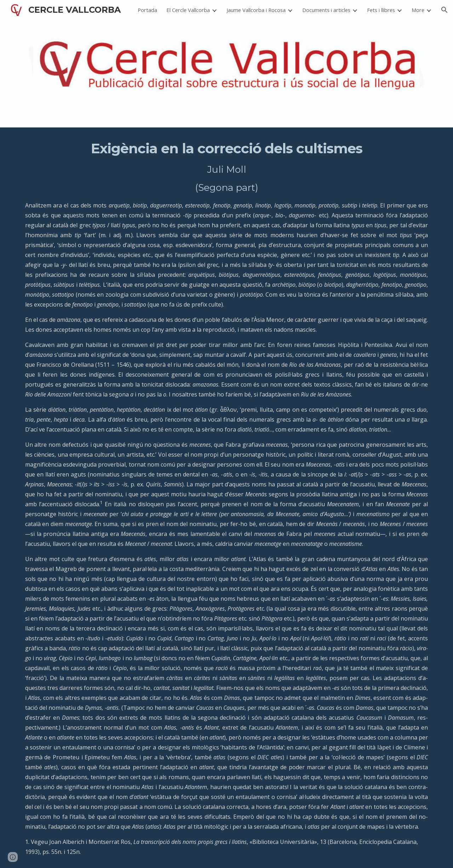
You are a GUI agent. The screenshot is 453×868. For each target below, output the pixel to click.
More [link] (418, 10)
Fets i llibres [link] (381, 10)
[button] (445, 10)
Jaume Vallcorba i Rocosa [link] (256, 10)
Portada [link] (147, 10)
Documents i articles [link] (326, 10)
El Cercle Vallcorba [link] (188, 10)
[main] (226, 498)
